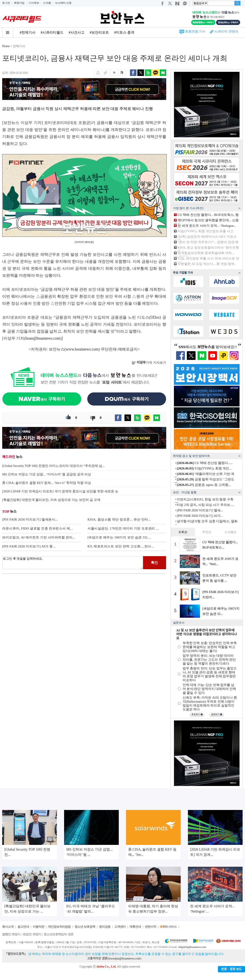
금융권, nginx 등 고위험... (204, 485)
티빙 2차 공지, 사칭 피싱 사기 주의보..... (206, 505)
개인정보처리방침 (59, 927)
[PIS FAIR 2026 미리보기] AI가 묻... (29, 546)
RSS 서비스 (170, 927)
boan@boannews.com (43, 338)
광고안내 (23, 927)
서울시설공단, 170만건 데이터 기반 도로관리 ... (123, 528)
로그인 (6, 3)
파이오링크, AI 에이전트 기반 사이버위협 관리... (39, 537)
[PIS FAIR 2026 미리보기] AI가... (200, 516)
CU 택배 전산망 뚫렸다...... (205, 463)
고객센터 (120, 927)
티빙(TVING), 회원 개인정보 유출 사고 (206, 231)
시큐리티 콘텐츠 (227, 31)
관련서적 (150, 927)
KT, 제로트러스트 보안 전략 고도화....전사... (121, 546)
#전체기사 (28, 32)
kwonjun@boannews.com (124, 959)
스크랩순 (231, 532)
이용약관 (38, 927)
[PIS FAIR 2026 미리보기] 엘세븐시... (30, 519)
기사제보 (34, 3)
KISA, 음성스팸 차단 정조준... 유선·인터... (119, 519)
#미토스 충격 (124, 32)
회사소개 (8, 927)
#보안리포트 (99, 32)
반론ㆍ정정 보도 (231, 969)
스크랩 (47, 3)
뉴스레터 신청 (63, 3)
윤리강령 (105, 927)
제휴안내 (135, 927)
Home (6, 46)
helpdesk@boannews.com (192, 947)
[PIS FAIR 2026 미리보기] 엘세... (200, 510)
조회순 (183, 532)
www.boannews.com (82, 349)
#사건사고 (77, 32)
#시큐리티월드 (52, 32)
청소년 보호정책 (85, 927)
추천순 (207, 532)
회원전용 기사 (195, 31)
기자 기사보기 (149, 363)
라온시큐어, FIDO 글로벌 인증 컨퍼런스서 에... (38, 528)
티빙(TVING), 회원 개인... (204, 468)
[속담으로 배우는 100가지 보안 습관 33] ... (119, 537)
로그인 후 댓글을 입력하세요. (73, 563)
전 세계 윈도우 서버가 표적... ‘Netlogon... (207, 226)
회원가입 (19, 3)
